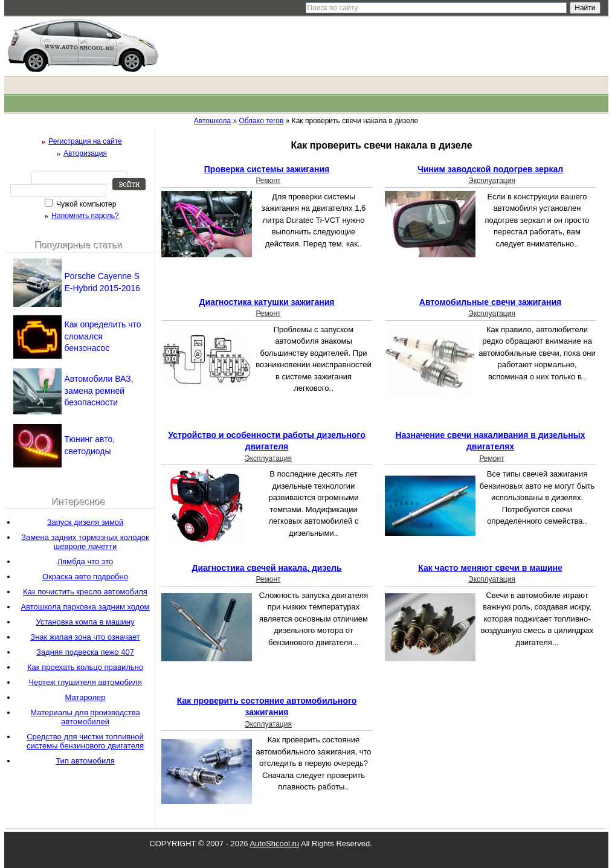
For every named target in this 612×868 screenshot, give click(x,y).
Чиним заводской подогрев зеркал (490, 169)
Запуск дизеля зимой (85, 522)
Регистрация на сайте (85, 141)
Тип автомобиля (85, 761)
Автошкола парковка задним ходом (85, 607)
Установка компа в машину (85, 622)
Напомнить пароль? (85, 216)
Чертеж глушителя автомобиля (85, 682)
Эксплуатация (492, 181)
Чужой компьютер (85, 204)
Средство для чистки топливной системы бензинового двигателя (85, 741)
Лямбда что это (85, 561)
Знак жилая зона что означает (85, 637)
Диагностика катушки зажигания (267, 302)
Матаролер (85, 697)
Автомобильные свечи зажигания (490, 302)
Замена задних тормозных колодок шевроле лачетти (85, 542)
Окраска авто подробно (85, 577)
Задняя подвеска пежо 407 (85, 652)
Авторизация (85, 153)
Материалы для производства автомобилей (85, 717)
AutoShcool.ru (274, 844)
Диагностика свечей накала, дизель (266, 568)
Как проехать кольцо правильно (85, 667)
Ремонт (268, 181)
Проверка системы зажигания (267, 169)
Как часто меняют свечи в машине (490, 568)
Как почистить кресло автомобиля (85, 592)
